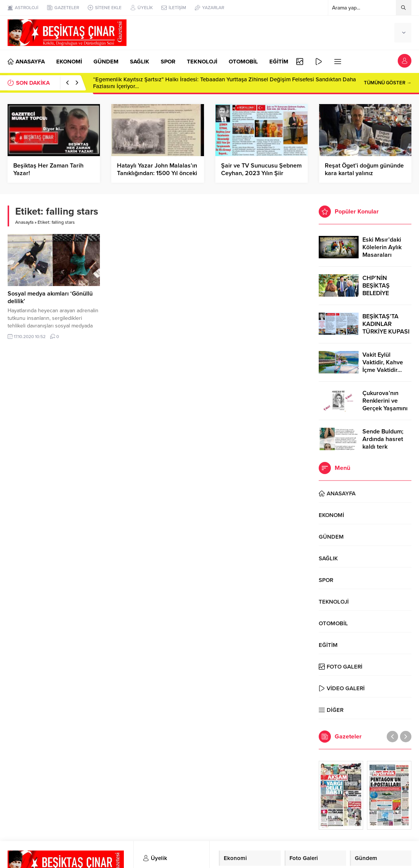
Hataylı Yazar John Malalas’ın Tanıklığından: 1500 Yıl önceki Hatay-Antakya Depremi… (157, 173)
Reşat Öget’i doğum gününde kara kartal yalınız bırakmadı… (364, 173)
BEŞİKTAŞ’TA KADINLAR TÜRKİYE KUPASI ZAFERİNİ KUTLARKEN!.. (386, 332)
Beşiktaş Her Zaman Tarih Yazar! (48, 169)
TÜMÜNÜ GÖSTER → (388, 83)
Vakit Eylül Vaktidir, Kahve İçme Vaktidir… (383, 362)
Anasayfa (24, 222)
